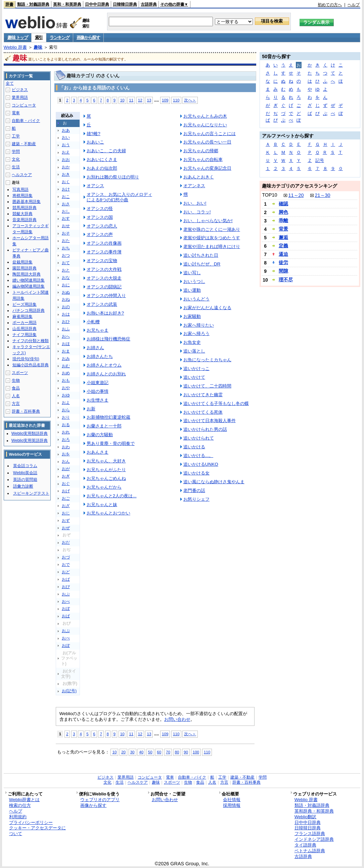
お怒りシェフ (196, 499)
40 (141, 752)
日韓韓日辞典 (125, 4)
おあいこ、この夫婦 (106, 151)
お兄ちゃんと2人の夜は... (112, 496)
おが (66, 469)
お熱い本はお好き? (105, 313)
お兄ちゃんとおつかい (108, 513)
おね (66, 299)
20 (123, 752)
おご (66, 498)
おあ (66, 130)
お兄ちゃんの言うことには (210, 134)
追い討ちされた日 (201, 255)
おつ (66, 255)
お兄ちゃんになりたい (205, 125)
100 (196, 752)
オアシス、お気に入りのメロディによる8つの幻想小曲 (119, 197)
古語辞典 (149, 4)
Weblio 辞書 (15, 47)
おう (66, 145)
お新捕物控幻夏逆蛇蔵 (108, 417)
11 (131, 100)
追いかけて (194, 377)
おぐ (66, 484)
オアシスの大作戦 (104, 269)
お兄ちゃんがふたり (106, 470)
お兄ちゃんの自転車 (203, 159)
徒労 (283, 262)
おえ (66, 152)
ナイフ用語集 (25, 335)
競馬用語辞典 (25, 208)
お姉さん (95, 348)
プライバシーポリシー (31, 822)
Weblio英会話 (25, 473)
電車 (16, 113)
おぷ (66, 631)
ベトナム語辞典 (310, 851)
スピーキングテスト (31, 493)
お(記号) (69, 691)
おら (66, 410)
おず (66, 521)
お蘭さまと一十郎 (104, 426)
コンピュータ (24, 105)
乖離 (283, 220)
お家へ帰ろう (196, 334)
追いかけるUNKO (201, 464)
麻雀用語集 (22, 317)
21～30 (323, 195)
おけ (66, 189)
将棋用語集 (22, 196)
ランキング (60, 37)
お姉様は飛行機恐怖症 (108, 339)
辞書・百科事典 (26, 411)
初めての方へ (330, 5)
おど (66, 572)
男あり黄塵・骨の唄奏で (111, 443)
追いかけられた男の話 (205, 429)
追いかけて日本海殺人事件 (210, 421)
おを (66, 454)
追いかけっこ (196, 368)
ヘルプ (354, 5)
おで (66, 565)
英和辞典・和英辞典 (314, 811)
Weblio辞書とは (24, 800)
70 (168, 752)
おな (66, 278)
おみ (66, 359)
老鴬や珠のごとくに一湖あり (212, 229)
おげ (66, 491)
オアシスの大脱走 (104, 278)
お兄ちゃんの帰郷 (201, 151)
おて (66, 263)
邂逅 (283, 237)
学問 (16, 152)
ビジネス (20, 90)
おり (66, 417)
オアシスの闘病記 (104, 287)
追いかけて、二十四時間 (207, 386)
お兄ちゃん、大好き (106, 461)
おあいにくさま (102, 159)
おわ (66, 447)
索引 (39, 37)
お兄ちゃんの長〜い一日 (207, 142)
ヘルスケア (22, 175)
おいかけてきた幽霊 (203, 395)
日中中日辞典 (97, 4)
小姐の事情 (98, 391)
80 (177, 752)
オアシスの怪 (100, 209)
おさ (66, 204)
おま (66, 351)
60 (159, 752)
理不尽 (286, 280)
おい (66, 137)
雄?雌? (94, 134)
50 (150, 752)
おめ (66, 373)
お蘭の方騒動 (100, 435)
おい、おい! (195, 203)
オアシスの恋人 (102, 226)
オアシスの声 (100, 234)
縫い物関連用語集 (29, 280)
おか (66, 167)
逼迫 (283, 254)
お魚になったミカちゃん (207, 360)
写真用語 (20, 190)
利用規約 (18, 817)
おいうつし (194, 281)
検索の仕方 (20, 805)
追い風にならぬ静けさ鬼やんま (214, 482)
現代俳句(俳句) (26, 359)
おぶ (66, 594)
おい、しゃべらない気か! (208, 221)
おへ (66, 336)
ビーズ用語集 (25, 304)
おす (66, 218)
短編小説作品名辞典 (31, 365)
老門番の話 (194, 490)
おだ (66, 542)
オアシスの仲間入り (106, 296)
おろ (66, 440)
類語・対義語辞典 (33, 4)
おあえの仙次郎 (102, 168)
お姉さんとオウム (104, 365)
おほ (66, 344)
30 (132, 752)
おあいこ (95, 142)
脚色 (283, 212)
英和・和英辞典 (67, 4)
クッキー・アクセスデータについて (37, 831)
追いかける (194, 447)
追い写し (192, 273)
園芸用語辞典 (25, 268)
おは (66, 314)
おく (66, 182)
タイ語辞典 (305, 845)
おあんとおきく (199, 177)
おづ (66, 557)
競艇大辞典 (22, 214)
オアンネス (194, 186)
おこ (66, 197)
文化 (16, 159)
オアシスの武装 (102, 304)
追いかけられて (199, 438)
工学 (16, 136)
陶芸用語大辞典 (27, 274)
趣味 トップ (18, 37)
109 (165, 100)
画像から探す (88, 37)
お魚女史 (192, 342)
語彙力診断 (23, 486)
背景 (283, 229)
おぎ (66, 476)
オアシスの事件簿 (104, 252)
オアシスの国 (100, 217)
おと (66, 270)
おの (66, 307)
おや (66, 388)
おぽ (66, 646)
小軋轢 (93, 322)
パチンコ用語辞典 (29, 311)
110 (176, 100)
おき (66, 174)
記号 (320, 160)
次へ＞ (190, 100)
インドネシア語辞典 (314, 839)
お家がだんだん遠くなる (207, 308)
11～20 (296, 195)
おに (66, 285)
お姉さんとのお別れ (106, 374)
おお (66, 160)
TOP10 (269, 195)
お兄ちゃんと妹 (102, 505)
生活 (16, 167)
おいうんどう (196, 299)
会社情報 (232, 800)
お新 (91, 409)
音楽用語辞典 (25, 220)
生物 (16, 380)
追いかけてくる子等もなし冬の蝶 (216, 403)
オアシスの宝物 (102, 261)
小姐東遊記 (98, 383)
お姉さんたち (100, 356)
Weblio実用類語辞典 (30, 433)
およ (66, 403)
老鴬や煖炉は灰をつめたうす (212, 238)
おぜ (66, 528)
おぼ (66, 609)
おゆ (66, 395)
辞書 (9, 4)
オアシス (95, 186)
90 (186, 752)
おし (66, 211)
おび (66, 587)
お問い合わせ (177, 719)
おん (66, 461)
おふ (66, 329)
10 (122, 100)
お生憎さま (98, 400)
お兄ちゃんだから (104, 487)
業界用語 (20, 97)
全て (10, 83)
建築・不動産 (24, 144)
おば (66, 579)
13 (149, 100)
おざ (66, 506)
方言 (16, 404)
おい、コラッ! (197, 212)
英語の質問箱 (25, 480)
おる (66, 425)
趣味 (38, 47)
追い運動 (192, 290)
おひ (66, 322)
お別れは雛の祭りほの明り (113, 177)
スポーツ (20, 373)
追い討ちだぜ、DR (202, 264)
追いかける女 (196, 473)
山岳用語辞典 (25, 329)
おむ (66, 366)
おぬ (66, 292)
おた (66, 241)
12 (140, 100)
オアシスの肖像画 (104, 243)
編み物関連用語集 (29, 286)
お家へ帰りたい (199, 325)
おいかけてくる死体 (203, 412)
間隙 (283, 271)
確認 (283, 204)
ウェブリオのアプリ (100, 800)
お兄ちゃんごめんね (106, 478)
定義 (283, 246)
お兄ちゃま (98, 330)
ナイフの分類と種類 (31, 341)
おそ (66, 233)
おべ (66, 602)
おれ (66, 432)
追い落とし (194, 351)
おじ (66, 513)
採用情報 (232, 805)
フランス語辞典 (310, 834)
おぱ (66, 616)
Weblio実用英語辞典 (30, 441)
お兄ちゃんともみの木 (205, 116)
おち (66, 248)
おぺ (66, 638)
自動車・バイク (26, 121)
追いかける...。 (198, 456)
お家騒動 (192, 316)
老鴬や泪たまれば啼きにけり (212, 246)
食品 (16, 388)
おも (66, 380)
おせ (66, 226)
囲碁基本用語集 (27, 202)
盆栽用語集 (22, 262)
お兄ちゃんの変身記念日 (207, 168)
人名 (16, 396)
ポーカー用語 (25, 323)
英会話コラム (25, 466)
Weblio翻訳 (305, 817)
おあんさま (98, 452)
